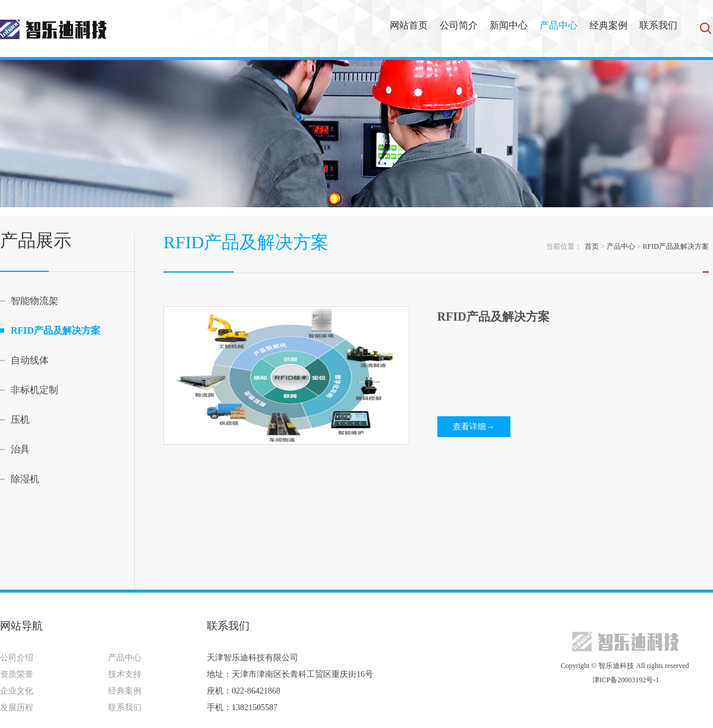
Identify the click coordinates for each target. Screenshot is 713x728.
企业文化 (17, 691)
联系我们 (658, 25)
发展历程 (17, 708)
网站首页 (409, 25)
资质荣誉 (17, 674)
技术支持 (125, 674)
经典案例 (608, 25)
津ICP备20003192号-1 (625, 680)
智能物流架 (34, 301)
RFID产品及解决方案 (56, 330)
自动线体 (30, 360)
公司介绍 (17, 658)
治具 (20, 449)
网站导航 (21, 626)
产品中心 (559, 25)
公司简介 (459, 25)
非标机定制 (34, 390)
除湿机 (25, 479)
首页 (592, 246)
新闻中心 (509, 25)
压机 (20, 420)
